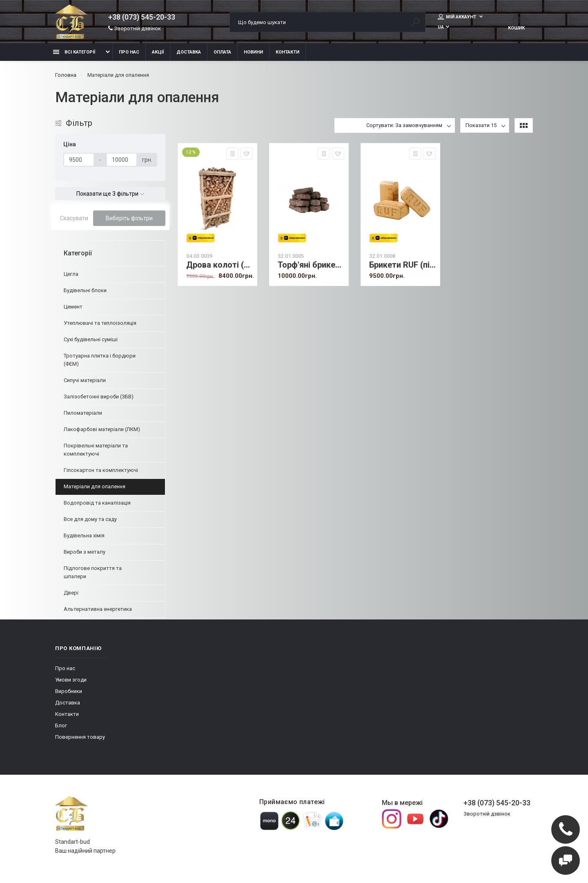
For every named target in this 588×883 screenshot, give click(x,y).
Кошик (516, 23)
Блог (61, 725)
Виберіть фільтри (129, 218)
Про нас (129, 52)
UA (441, 27)
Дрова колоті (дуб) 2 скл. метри (219, 265)
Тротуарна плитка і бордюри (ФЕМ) (100, 360)
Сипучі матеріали (85, 380)
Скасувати (74, 218)
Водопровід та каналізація (97, 503)
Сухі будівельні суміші (91, 339)
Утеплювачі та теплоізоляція (100, 323)
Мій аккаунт (458, 17)
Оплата (222, 52)
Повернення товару (80, 737)
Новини (253, 52)
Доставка (189, 52)
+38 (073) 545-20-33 (142, 17)
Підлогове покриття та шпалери (93, 572)
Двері (71, 593)
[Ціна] (79, 160)
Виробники (69, 691)
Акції (158, 52)
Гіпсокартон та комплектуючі (101, 470)
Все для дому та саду (90, 519)
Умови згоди (71, 680)
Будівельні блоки (85, 290)
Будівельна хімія (84, 535)
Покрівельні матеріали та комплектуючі (96, 450)
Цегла (71, 274)
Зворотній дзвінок (135, 28)
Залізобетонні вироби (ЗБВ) (99, 397)
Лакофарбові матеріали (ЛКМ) (102, 429)
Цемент (73, 307)
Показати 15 (481, 125)
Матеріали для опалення (95, 486)
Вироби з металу (85, 552)
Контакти (287, 52)
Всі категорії (74, 52)
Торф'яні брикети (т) (311, 265)
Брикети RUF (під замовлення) (402, 265)
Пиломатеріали (83, 413)
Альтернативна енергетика (98, 609)
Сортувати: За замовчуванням (404, 125)
